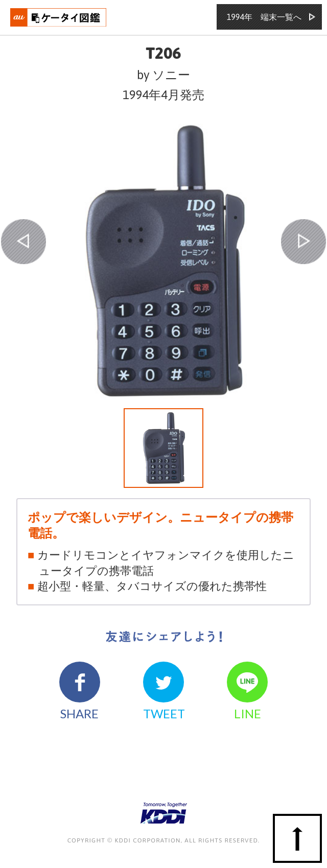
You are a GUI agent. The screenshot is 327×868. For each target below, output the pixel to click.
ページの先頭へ (297, 838)
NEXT (303, 242)
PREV (24, 242)
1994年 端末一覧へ (264, 17)
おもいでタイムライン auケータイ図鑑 (59, 17)
